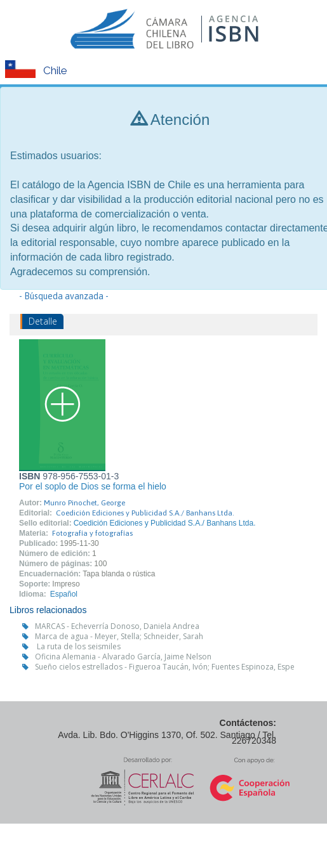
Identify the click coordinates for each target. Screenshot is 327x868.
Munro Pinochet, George (84, 503)
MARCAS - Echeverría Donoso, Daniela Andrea (117, 626)
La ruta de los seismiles (78, 646)
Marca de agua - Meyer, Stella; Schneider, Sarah (119, 636)
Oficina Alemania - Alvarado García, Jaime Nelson (123, 657)
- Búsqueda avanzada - (64, 296)
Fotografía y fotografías (92, 533)
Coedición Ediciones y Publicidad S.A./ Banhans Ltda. (145, 513)
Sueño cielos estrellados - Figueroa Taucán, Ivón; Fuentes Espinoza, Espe (165, 667)
